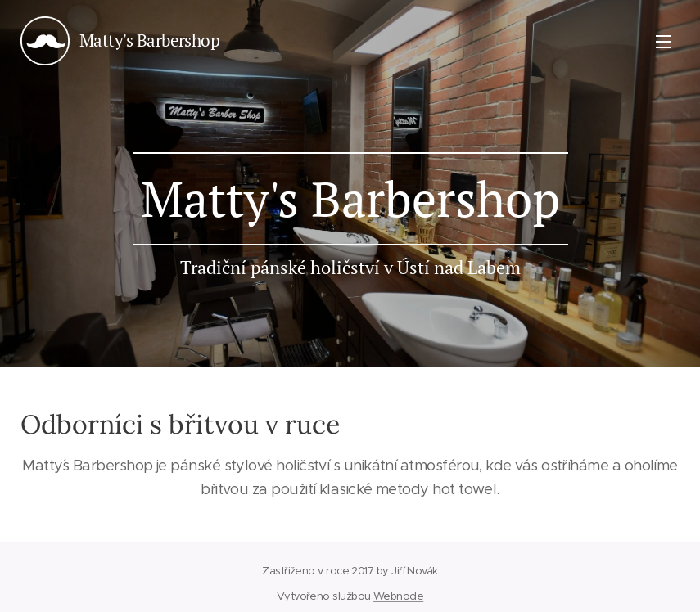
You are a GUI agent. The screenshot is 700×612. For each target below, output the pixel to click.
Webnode (398, 596)
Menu (663, 42)
